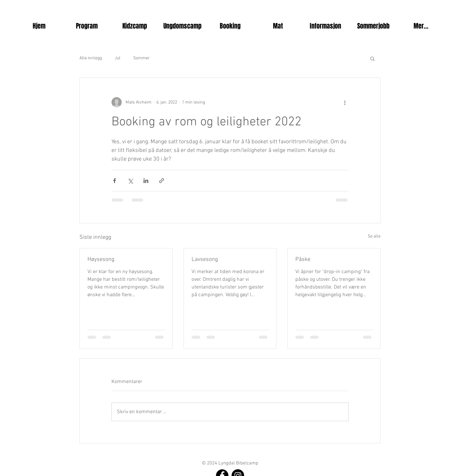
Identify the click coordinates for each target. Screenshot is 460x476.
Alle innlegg (91, 58)
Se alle (374, 236)
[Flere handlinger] (345, 102)
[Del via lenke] (162, 181)
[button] (87, 26)
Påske (303, 259)
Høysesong (101, 259)
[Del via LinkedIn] (146, 181)
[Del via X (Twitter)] (130, 181)
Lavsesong (205, 259)
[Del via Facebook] (115, 181)
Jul (118, 58)
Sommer (142, 58)
